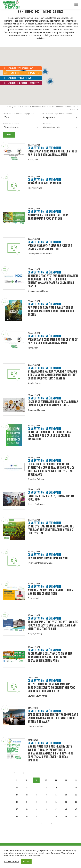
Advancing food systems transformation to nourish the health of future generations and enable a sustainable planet (53, 281)
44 (17, 817)
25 (37, 795)
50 (76, 817)
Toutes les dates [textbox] (12, 127)
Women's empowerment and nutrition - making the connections (51, 592)
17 (27, 788)
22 (76, 788)
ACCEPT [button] (26, 861)
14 (66, 780)
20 (56, 788)
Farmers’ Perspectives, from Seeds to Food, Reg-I (51, 498)
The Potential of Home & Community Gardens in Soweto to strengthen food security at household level (51, 688)
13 (56, 780)
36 (76, 802)
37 (17, 809)
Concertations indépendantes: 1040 (16, 78)
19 (46, 788)
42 (66, 809)
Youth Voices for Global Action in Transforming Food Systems (48, 217)
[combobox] (60, 117)
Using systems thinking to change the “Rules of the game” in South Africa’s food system (51, 530)
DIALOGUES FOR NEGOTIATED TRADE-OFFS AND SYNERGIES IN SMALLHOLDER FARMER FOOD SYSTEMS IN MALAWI (53, 718)
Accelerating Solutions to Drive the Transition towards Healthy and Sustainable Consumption (50, 657)
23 (17, 795)
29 (76, 795)
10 (26, 780)
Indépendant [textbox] (49, 117)
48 (56, 817)
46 (37, 817)
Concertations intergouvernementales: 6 (22, 73)
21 (66, 788)
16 (17, 788)
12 (46, 780)
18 (37, 788)
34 (56, 802)
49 (66, 817)
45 (27, 817)
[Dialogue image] (14, 154)
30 (17, 802)
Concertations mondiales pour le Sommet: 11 (20, 83)
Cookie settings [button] (12, 861)
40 (46, 809)
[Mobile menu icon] (76, 4)
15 (76, 780)
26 (46, 795)
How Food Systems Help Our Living (48, 558)
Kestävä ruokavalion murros (45, 183)
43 (76, 809)
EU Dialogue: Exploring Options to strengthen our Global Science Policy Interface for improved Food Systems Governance (51, 469)
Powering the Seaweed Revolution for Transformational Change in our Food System (51, 311)
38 (27, 809)
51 (41, 824)
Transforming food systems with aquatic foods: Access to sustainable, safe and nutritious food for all (53, 625)
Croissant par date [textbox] (52, 127)
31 (27, 802)
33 (46, 802)
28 (66, 795)
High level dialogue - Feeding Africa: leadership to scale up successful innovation (50, 436)
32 (37, 802)
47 (46, 817)
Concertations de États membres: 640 (17, 68)
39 (37, 809)
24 (27, 795)
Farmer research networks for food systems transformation (50, 247)
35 (66, 802)
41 (56, 809)
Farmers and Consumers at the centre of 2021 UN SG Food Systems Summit (53, 153)
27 (56, 795)
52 (51, 824)
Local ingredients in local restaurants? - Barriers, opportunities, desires (53, 404)
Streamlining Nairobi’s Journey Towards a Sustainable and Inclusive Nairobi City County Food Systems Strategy (52, 375)
